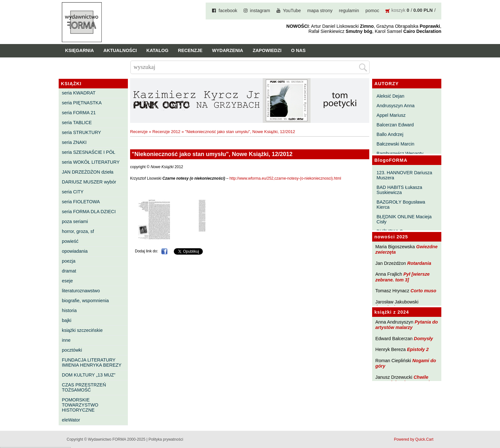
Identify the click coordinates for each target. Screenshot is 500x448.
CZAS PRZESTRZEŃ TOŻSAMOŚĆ (84, 387)
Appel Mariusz (391, 115)
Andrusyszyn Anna (396, 106)
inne (66, 340)
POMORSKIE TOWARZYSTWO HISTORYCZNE (80, 405)
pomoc (372, 11)
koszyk (398, 10)
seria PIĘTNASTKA (82, 103)
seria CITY (73, 192)
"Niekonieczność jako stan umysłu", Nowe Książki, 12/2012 (240, 132)
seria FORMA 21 (79, 113)
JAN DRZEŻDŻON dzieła (88, 172)
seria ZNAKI (74, 142)
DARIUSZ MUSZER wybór (89, 182)
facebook (228, 11)
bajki (67, 320)
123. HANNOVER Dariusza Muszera (404, 175)
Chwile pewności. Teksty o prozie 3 (406, 380)
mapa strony (320, 11)
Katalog (157, 50)
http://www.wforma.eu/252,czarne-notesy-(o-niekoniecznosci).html (285, 178)
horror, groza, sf (78, 231)
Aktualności (120, 50)
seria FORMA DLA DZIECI (89, 212)
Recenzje (190, 50)
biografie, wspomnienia (85, 301)
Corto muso (423, 291)
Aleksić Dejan (390, 96)
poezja (69, 261)
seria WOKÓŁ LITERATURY (91, 162)
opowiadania (75, 251)
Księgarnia (79, 50)
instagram (260, 11)
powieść (70, 241)
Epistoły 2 (418, 349)
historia (69, 310)
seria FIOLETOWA (81, 202)
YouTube (292, 11)
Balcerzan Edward (395, 125)
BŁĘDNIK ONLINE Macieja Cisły (404, 219)
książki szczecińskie (82, 330)
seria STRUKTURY (81, 132)
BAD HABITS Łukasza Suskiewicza (399, 190)
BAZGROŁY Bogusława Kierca (401, 205)
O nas (298, 50)
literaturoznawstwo (81, 291)
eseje (67, 281)
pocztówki (72, 350)
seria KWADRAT (79, 93)
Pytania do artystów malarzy (407, 325)
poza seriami (75, 221)
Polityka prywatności (166, 439)
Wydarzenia (228, 50)
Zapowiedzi (267, 50)
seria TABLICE (77, 123)
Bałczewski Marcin (395, 144)
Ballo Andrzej (390, 134)
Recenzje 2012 (166, 132)
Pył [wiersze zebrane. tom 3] (402, 277)
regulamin (349, 11)
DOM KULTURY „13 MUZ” (89, 375)
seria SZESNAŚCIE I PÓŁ (88, 152)
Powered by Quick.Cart (414, 439)
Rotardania (419, 263)
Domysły (423, 339)
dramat (69, 271)
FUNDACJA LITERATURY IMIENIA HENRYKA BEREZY (92, 362)
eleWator (71, 420)
